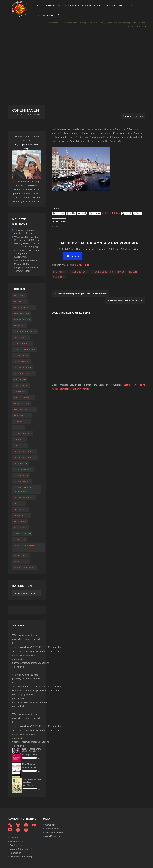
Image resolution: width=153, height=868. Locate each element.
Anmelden (50, 825)
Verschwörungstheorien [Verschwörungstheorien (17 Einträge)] (29, 547)
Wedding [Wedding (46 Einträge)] (21, 561)
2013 (80, 265)
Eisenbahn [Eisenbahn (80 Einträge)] (22, 320)
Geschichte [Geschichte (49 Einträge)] (23, 368)
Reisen (133, 272)
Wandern (59, 277)
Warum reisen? (18, 841)
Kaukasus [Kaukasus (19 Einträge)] (21, 404)
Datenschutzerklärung (21, 857)
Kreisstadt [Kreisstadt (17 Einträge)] (22, 415)
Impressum (15, 853)
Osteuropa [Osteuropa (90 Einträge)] (22, 433)
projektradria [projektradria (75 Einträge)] (25, 451)
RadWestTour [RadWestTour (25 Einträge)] (24, 497)
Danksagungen (18, 845)
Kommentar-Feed (54, 832)
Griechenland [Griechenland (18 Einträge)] (24, 374)
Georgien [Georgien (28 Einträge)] (22, 362)
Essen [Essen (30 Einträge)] (19, 326)
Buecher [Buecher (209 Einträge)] (22, 314)
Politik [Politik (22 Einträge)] (20, 445)
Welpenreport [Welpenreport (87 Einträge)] (25, 567)
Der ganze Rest (45, 15)
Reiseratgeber (91, 5)
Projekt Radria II (69, 5)
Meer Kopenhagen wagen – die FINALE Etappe (81, 293)
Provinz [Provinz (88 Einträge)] (21, 463)
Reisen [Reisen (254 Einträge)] (20, 509)
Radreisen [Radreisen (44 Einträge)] (22, 481)
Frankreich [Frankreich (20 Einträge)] (23, 344)
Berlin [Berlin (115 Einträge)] (20, 302)
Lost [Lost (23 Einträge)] (19, 427)
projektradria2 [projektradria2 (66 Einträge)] (25, 457)
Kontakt (14, 838)
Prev (128, 116)
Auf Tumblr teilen (111, 213)
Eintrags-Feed (52, 828)
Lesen (129, 5)
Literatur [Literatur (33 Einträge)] (22, 421)
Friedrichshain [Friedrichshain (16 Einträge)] (25, 350)
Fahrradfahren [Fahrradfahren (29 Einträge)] (25, 332)
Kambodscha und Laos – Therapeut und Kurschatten (27, 253)
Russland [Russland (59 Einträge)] (22, 515)
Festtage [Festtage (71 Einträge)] (21, 338)
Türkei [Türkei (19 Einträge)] (20, 539)
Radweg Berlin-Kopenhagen (108, 272)
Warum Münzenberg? (21, 849)
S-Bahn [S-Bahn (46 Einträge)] (20, 521)
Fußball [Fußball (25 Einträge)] (21, 356)
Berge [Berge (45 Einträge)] (20, 296)
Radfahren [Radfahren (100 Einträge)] (23, 469)
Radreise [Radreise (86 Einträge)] (21, 475)
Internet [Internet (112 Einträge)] (21, 386)
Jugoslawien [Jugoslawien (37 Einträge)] (24, 398)
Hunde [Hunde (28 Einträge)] (20, 380)
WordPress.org (52, 836)
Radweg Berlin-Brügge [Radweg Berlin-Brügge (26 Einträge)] (23, 489)
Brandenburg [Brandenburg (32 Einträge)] (24, 308)
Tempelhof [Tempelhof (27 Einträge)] (22, 533)
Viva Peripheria (113, 5)
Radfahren (60, 272)
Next (138, 116)
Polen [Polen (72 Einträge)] (20, 439)
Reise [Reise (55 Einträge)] (19, 503)
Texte (86, 265)
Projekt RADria (45, 5)
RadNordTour (79, 272)
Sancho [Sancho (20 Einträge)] (21, 527)
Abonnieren (73, 256)
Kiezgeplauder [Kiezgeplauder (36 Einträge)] (25, 409)
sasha (38, 115)
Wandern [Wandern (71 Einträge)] (21, 555)
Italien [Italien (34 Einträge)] (20, 392)
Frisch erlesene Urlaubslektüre (125, 300)
